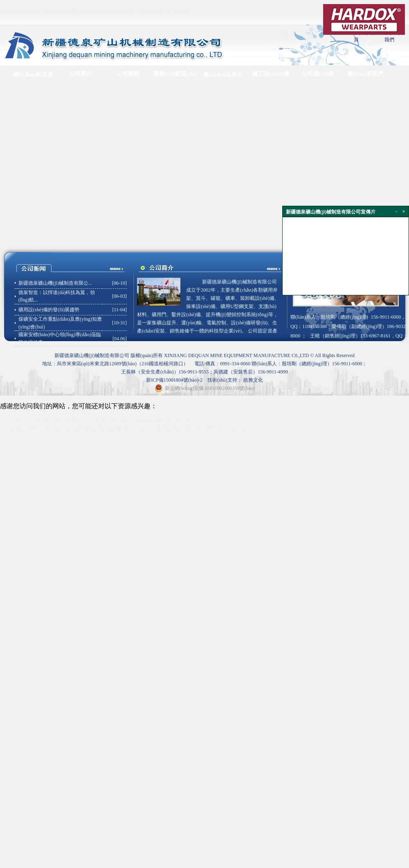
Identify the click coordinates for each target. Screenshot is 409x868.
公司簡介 (81, 74)
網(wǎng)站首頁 (33, 75)
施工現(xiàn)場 (271, 74)
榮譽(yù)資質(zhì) (175, 74)
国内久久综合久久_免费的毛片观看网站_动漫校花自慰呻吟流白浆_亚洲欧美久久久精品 (94, 12)
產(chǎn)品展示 (223, 75)
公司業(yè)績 (318, 74)
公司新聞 (128, 74)
